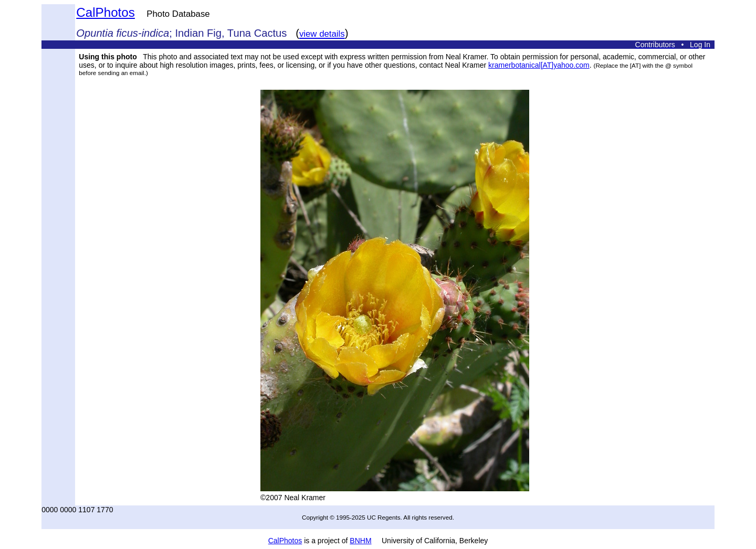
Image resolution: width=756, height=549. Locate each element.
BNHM (360, 541)
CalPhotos (106, 12)
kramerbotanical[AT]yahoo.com (539, 65)
